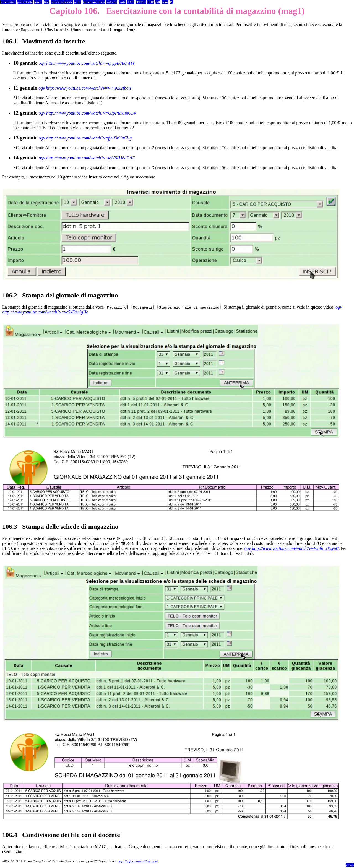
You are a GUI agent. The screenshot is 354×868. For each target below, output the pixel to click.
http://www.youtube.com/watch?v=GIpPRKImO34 (91, 113)
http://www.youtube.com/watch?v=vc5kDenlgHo (45, 312)
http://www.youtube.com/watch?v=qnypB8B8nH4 (90, 63)
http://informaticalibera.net (137, 861)
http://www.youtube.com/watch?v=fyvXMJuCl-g (89, 138)
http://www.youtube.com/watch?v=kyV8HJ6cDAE (91, 158)
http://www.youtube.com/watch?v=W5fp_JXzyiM (295, 548)
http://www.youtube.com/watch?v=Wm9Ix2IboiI (88, 88)
